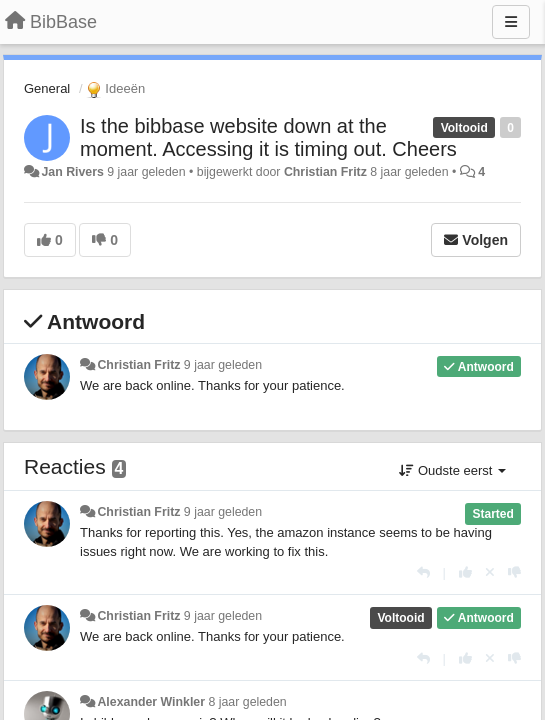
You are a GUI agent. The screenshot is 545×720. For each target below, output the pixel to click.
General (47, 88)
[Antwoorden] (423, 572)
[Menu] (511, 22)
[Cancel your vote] (490, 572)
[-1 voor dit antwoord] (514, 572)
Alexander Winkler (151, 702)
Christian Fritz (325, 172)
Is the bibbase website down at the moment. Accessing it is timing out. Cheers (268, 137)
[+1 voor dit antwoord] (465, 572)
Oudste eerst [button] (452, 470)
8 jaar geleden (247, 702)
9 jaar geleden (223, 365)
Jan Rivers (72, 172)
